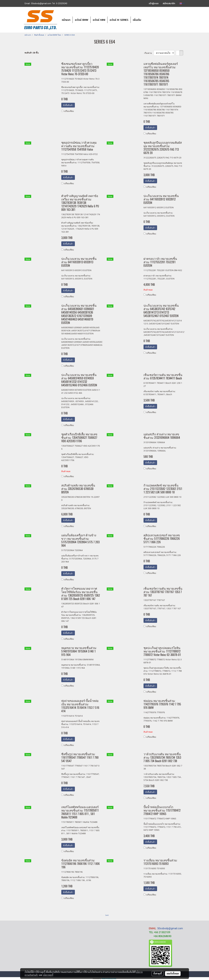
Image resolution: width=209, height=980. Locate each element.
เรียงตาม (149, 53)
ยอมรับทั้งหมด (173, 974)
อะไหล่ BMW (82, 20)
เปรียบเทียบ (69, 111)
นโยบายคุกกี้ (48, 975)
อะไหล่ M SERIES (119, 20)
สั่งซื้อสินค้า (68, 105)
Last (107, 915)
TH (182, 3)
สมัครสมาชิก (169, 3)
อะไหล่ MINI (99, 20)
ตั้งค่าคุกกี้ (158, 974)
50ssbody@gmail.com (170, 928)
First (102, 915)
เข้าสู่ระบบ (154, 3)
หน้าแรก (66, 20)
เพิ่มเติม (137, 20)
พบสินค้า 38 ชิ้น (32, 53)
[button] (146, 20)
